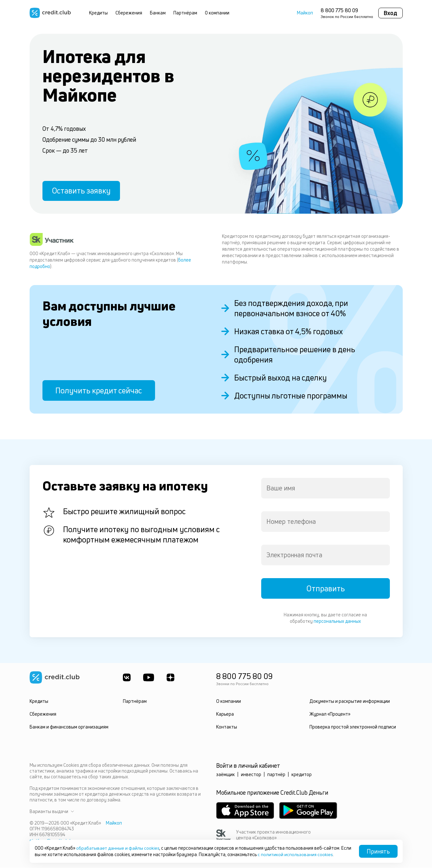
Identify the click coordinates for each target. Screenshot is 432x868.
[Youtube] (149, 678)
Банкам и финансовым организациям (69, 727)
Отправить (326, 589)
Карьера (225, 714)
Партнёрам (185, 13)
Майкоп (305, 13)
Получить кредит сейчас (99, 391)
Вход (391, 13)
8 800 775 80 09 (339, 10)
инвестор (251, 775)
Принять (378, 851)
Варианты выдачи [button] (52, 812)
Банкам (158, 13)
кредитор (302, 775)
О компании (217, 13)
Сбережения (129, 13)
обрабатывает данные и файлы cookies (118, 848)
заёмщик (225, 775)
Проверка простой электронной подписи (353, 727)
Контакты (227, 727)
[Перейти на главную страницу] (50, 13)
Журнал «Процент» (330, 714)
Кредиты (98, 13)
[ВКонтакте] (127, 678)
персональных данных (337, 621)
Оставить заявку (82, 191)
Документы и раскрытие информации (349, 701)
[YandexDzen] (171, 678)
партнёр (276, 775)
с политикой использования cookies (306, 854)
